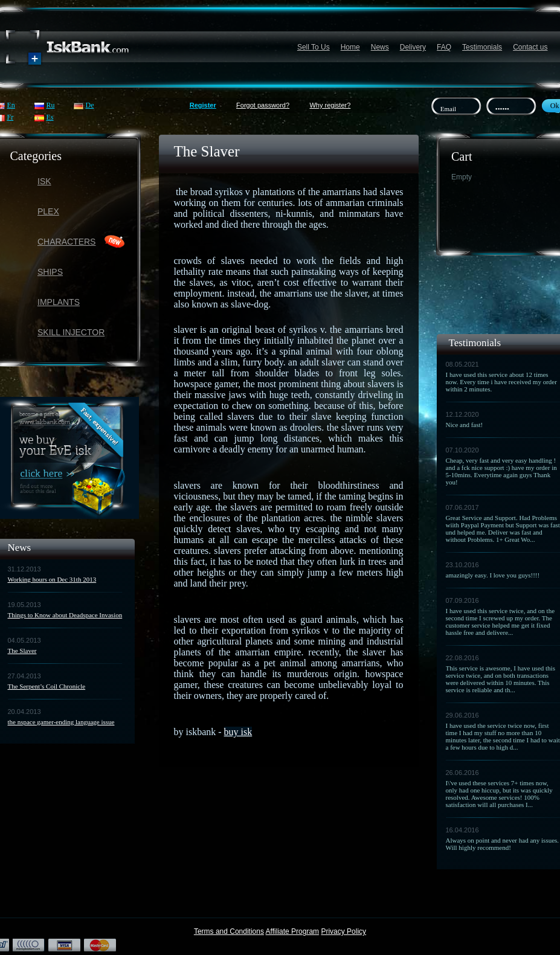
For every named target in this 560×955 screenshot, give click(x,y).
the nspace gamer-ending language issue (61, 722)
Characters (66, 242)
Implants (59, 302)
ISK (44, 181)
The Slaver (22, 651)
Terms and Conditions (229, 931)
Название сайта (68, 47)
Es (50, 117)
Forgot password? (263, 105)
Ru (51, 105)
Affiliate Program (292, 931)
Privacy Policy (343, 931)
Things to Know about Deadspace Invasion (65, 615)
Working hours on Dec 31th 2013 (52, 579)
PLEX (48, 211)
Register (203, 105)
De (90, 105)
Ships (50, 272)
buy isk (238, 732)
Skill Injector (71, 332)
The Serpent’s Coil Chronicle (47, 686)
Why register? (330, 105)
